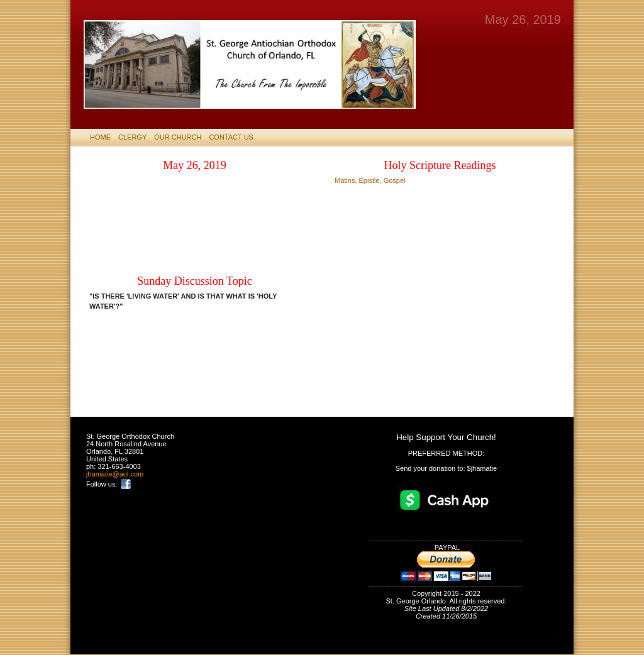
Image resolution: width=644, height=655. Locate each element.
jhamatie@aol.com (115, 474)
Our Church (178, 137)
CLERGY (132, 137)
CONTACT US (231, 137)
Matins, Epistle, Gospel (370, 180)
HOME (100, 137)
